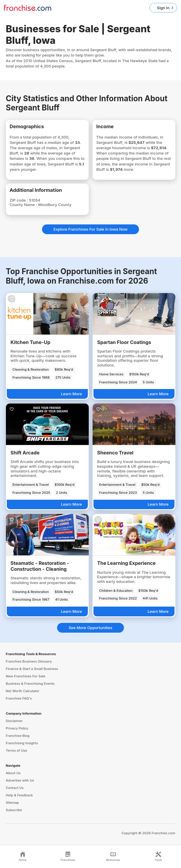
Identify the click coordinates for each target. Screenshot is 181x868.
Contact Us (15, 788)
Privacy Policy (17, 728)
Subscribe (14, 810)
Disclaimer (14, 721)
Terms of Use (17, 750)
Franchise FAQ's (19, 698)
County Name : (24, 205)
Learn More (71, 394)
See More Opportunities (90, 628)
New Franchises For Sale (26, 676)
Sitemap (12, 803)
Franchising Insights (22, 743)
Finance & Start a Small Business (32, 669)
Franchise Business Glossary (29, 661)
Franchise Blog (18, 736)
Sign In (163, 8)
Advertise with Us (20, 780)
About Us (13, 773)
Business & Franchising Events (30, 684)
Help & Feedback (20, 795)
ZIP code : (20, 200)
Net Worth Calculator (23, 691)
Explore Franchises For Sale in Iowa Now (91, 229)
